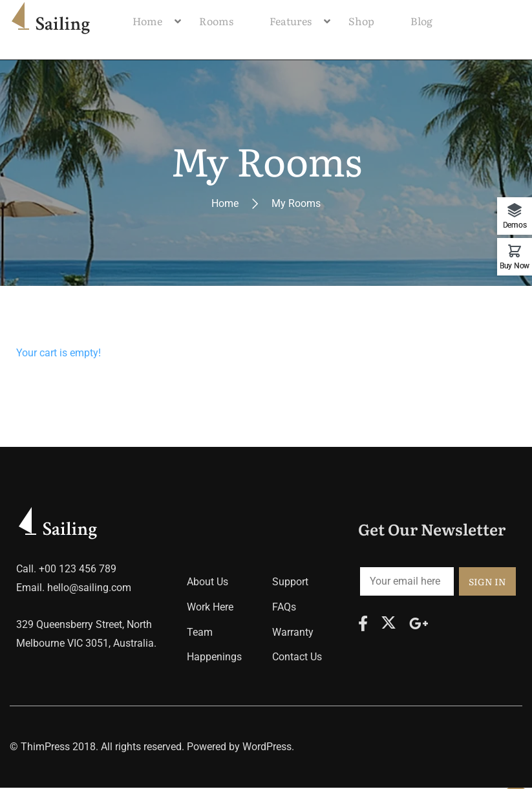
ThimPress (45, 749)
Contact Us (297, 659)
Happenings (214, 659)
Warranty (293, 633)
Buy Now (515, 265)
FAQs (284, 609)
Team (200, 633)
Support (290, 584)
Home (225, 205)
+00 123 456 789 (78, 571)
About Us (207, 584)
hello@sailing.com (89, 589)
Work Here (210, 609)
